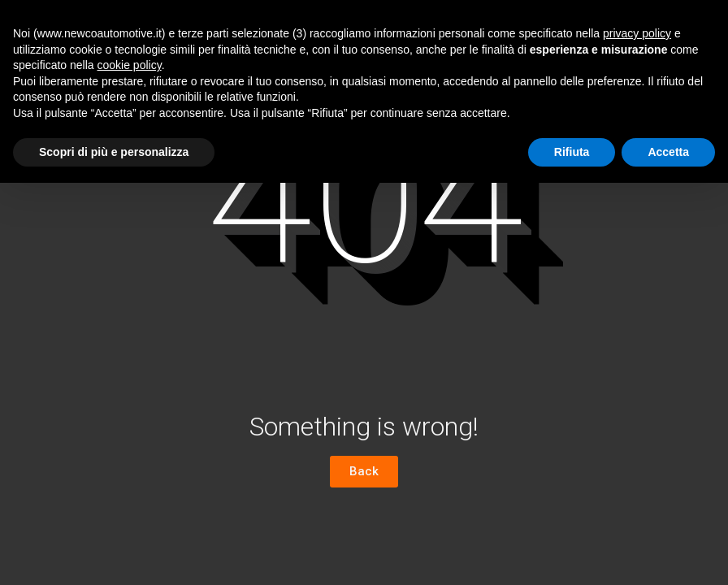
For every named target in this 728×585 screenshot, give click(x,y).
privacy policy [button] (637, 33)
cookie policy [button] (130, 65)
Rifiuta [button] (572, 152)
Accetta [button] (668, 152)
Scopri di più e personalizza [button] (114, 152)
